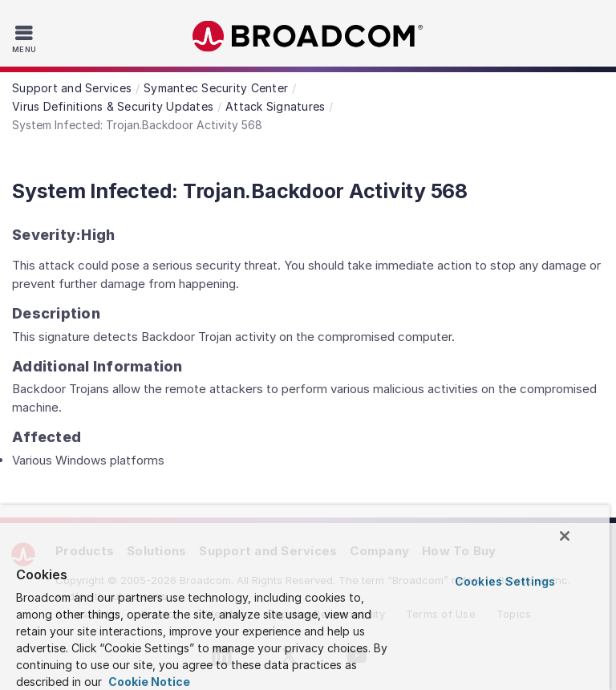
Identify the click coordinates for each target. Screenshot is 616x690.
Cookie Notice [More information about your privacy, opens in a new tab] (148, 682)
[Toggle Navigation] (26, 39)
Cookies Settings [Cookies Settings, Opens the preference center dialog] (505, 581)
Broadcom (308, 37)
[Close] (565, 536)
